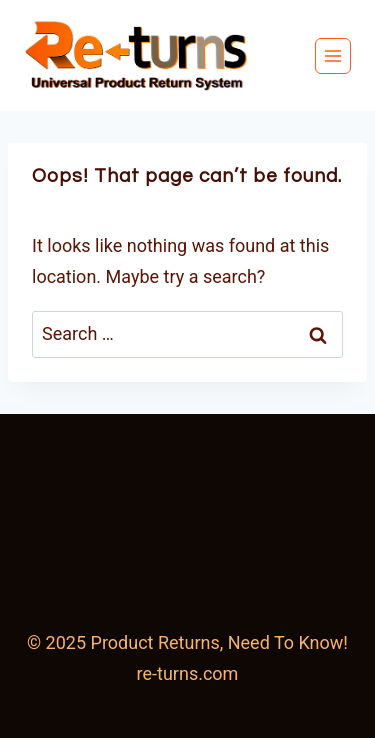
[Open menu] (333, 56)
